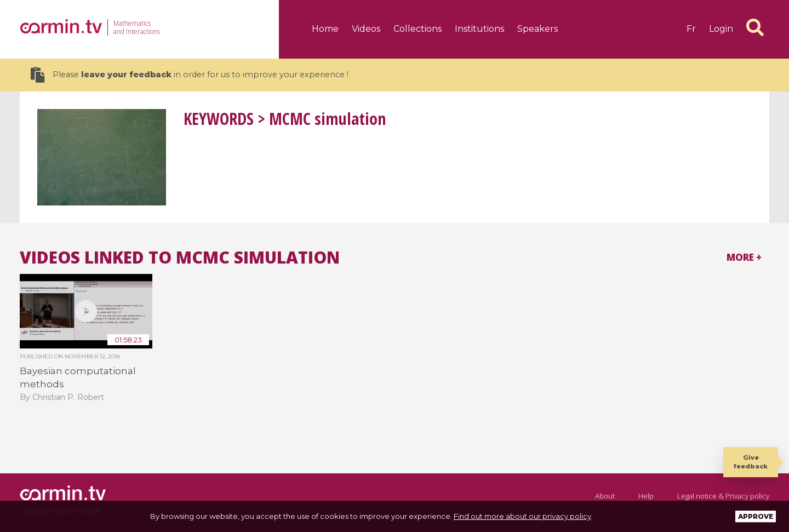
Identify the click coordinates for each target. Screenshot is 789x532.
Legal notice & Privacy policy (723, 496)
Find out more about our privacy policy (522, 516)
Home (325, 29)
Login (721, 29)
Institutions (479, 29)
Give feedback (751, 462)
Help (646, 496)
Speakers (538, 29)
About (605, 496)
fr (691, 29)
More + (744, 257)
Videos (366, 29)
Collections (418, 29)
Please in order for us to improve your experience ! (190, 75)
